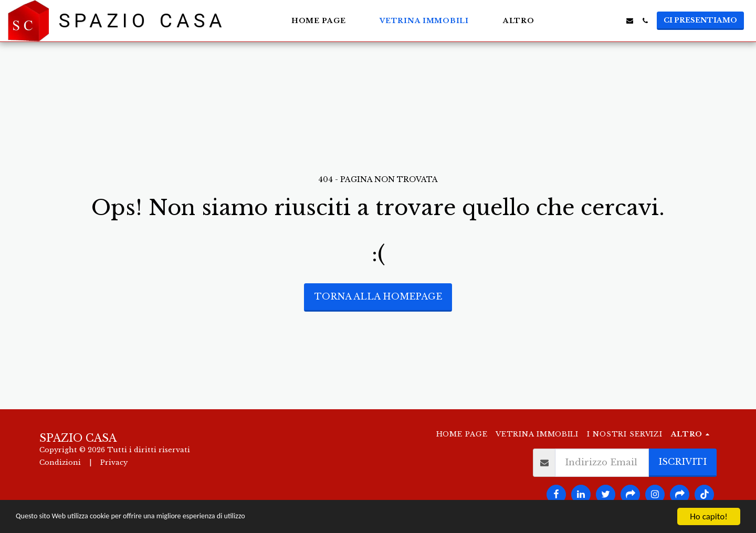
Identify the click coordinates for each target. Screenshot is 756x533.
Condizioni (60, 462)
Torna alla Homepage (378, 296)
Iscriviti (682, 462)
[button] (584, 21)
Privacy (114, 462)
